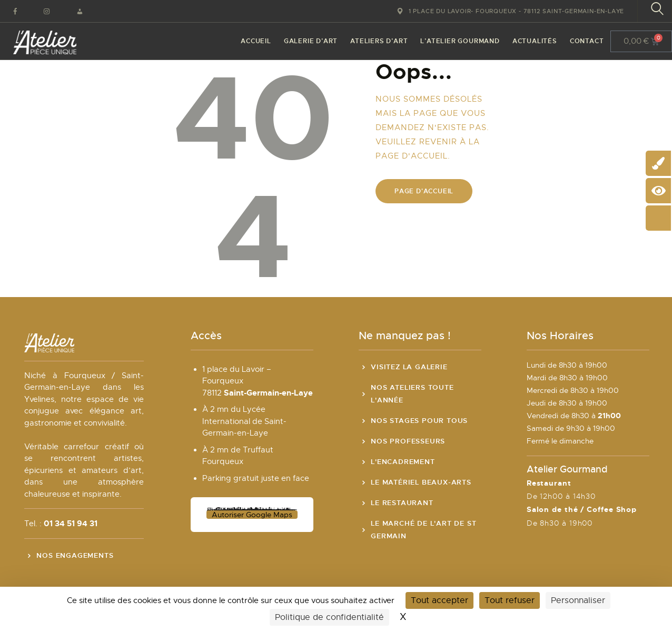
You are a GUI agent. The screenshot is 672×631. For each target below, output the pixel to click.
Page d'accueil (424, 191)
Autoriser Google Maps (252, 515)
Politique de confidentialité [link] (329, 617)
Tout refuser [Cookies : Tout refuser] (510, 600)
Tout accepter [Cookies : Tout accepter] (439, 600)
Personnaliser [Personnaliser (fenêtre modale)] (578, 600)
